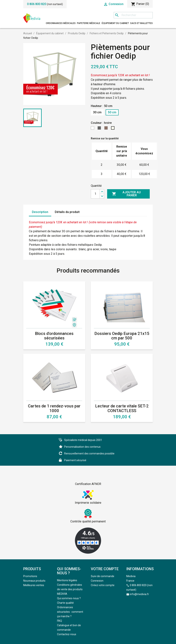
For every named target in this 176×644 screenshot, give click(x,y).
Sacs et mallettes (141, 23)
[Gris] (100, 129)
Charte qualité (65, 603)
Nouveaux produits (34, 581)
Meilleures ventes (34, 585)
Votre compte (105, 569)
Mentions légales (67, 580)
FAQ (59, 621)
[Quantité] (95, 194)
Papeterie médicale (89, 23)
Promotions (30, 576)
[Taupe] (107, 129)
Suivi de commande (103, 576)
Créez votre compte (103, 585)
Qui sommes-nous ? (69, 598)
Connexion (97, 581)
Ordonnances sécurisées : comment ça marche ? (70, 612)
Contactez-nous (67, 634)
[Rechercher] (133, 15)
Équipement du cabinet (115, 23)
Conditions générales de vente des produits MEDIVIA (70, 589)
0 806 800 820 (37, 4)
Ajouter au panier (126, 194)
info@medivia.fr (139, 594)
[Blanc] (93, 129)
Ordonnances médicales (61, 23)
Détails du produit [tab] (67, 212)
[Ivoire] (114, 129)
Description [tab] (40, 212)
